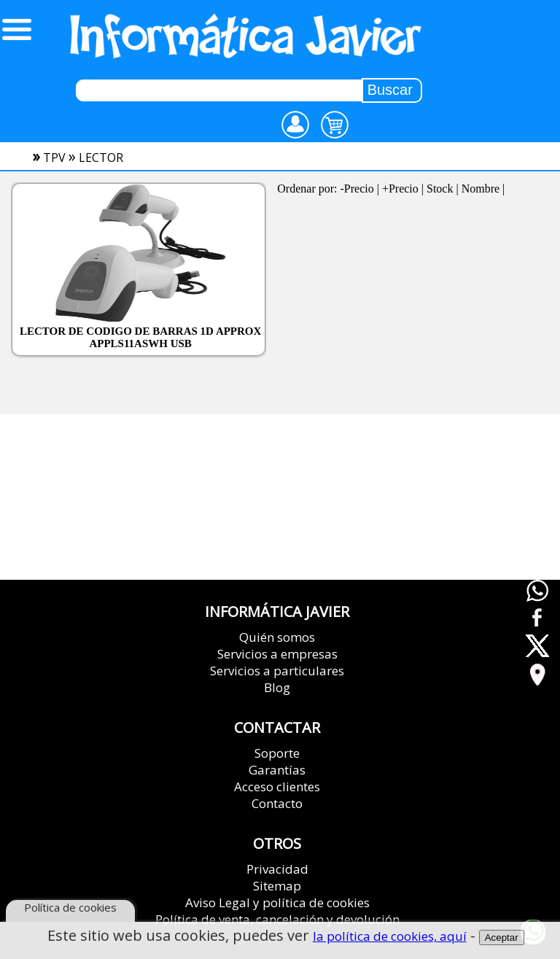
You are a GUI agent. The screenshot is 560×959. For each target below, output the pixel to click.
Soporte (277, 753)
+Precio (400, 189)
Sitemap (277, 886)
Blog (277, 687)
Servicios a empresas (277, 654)
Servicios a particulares (277, 671)
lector (101, 158)
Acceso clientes (277, 787)
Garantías (277, 770)
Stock (440, 189)
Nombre (481, 189)
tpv (54, 158)
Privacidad (277, 869)
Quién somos (277, 637)
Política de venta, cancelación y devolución (277, 919)
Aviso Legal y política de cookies (277, 902)
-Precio (357, 189)
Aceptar (502, 939)
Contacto (277, 803)
